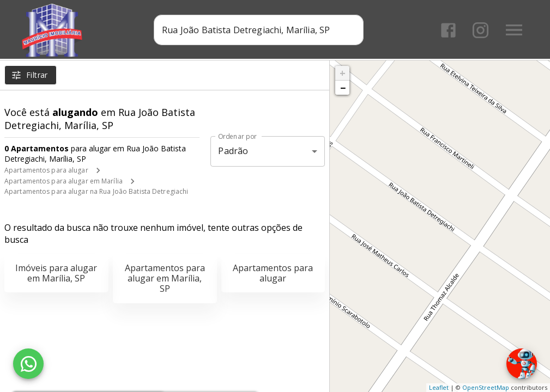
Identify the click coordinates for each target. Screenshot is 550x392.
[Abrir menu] (514, 30)
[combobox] (259, 30)
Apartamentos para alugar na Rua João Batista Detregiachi (96, 191)
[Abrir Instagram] (481, 30)
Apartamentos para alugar (46, 170)
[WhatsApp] (28, 364)
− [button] (343, 88)
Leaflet (439, 387)
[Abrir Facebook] (448, 30)
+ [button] (343, 73)
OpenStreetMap (486, 387)
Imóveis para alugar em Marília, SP (56, 273)
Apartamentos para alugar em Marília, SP (165, 278)
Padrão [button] (233, 151)
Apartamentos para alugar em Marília (64, 181)
